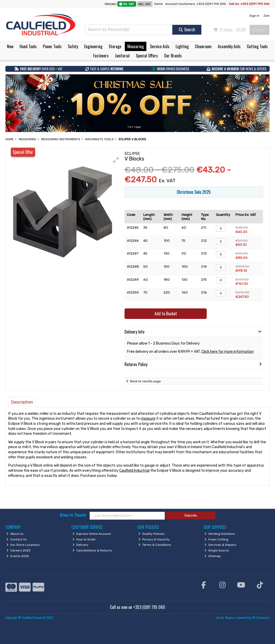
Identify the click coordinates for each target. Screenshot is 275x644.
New (10, 46)
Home (159, 4)
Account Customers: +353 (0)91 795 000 (196, 4)
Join (266, 16)
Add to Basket (166, 314)
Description (22, 402)
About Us (15, 534)
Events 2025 (18, 556)
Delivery (80, 545)
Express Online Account (92, 534)
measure (148, 419)
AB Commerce (261, 617)
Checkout (259, 30)
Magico (230, 617)
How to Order (84, 539)
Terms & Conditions (155, 545)
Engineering (93, 46)
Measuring (136, 46)
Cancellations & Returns (92, 550)
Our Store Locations (23, 545)
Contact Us (17, 539)
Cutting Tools (257, 46)
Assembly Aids (229, 46)
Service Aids (160, 46)
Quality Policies (151, 534)
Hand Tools (28, 46)
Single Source (217, 550)
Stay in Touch (73, 515)
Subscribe (191, 515)
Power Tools (52, 46)
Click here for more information (228, 352)
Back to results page (145, 381)
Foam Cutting (216, 539)
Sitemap (212, 556)
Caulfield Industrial (134, 471)
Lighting (182, 46)
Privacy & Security (154, 539)
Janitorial (122, 56)
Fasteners (101, 56)
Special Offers (147, 56)
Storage (115, 46)
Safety (73, 46)
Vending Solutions (220, 534)
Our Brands (173, 56)
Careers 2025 (18, 550)
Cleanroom (203, 46)
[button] (116, 160)
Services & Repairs (220, 545)
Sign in (254, 16)
